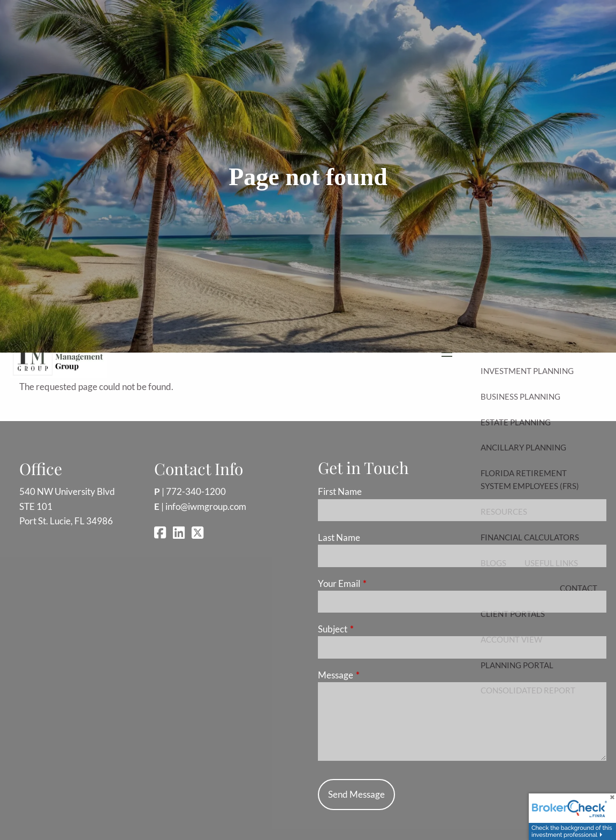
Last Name (339, 537)
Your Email (381, 583)
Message (377, 675)
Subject (374, 629)
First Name (340, 491)
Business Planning (520, 396)
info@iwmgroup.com (206, 506)
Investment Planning (527, 371)
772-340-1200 (196, 491)
